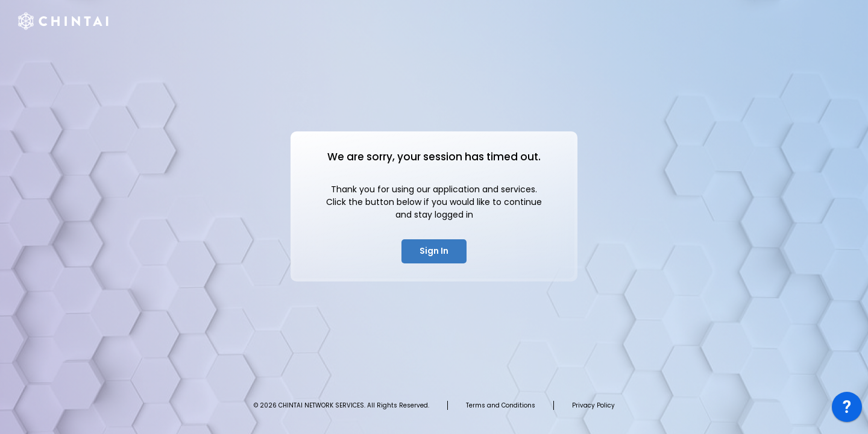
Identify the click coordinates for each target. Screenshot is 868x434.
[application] (847, 410)
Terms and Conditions (501, 405)
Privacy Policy (593, 405)
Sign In (434, 251)
